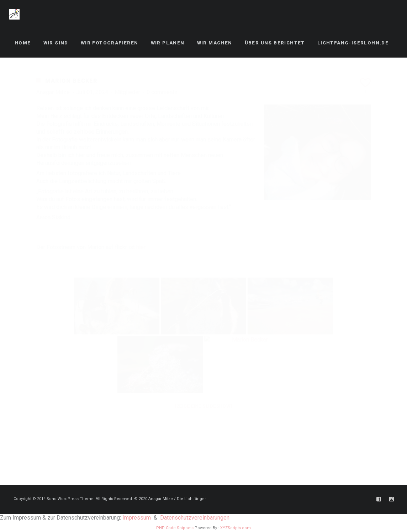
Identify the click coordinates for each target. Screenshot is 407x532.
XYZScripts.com (236, 528)
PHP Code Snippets (175, 528)
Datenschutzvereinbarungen (195, 518)
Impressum (137, 518)
